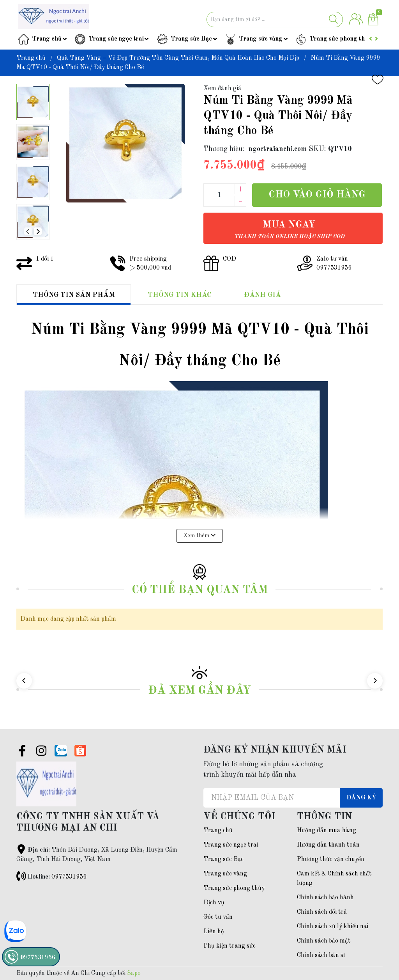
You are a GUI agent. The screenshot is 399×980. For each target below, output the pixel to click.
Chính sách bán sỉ (321, 955)
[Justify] (333, 20)
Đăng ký (361, 798)
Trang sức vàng (261, 39)
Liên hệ (214, 932)
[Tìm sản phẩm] (275, 20)
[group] (125, 143)
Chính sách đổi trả (322, 912)
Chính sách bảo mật (324, 941)
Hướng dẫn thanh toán (328, 845)
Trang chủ (47, 39)
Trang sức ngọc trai (116, 39)
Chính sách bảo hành (325, 898)
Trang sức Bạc (191, 39)
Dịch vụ (214, 903)
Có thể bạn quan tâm (200, 590)
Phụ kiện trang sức (230, 946)
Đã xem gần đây (199, 691)
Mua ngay (289, 230)
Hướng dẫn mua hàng (327, 831)
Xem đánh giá (222, 89)
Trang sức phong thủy (340, 39)
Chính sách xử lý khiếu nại (333, 927)
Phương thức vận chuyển (331, 859)
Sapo (134, 973)
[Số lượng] (219, 195)
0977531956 (69, 877)
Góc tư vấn (218, 917)
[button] (38, 231)
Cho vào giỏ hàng (317, 195)
